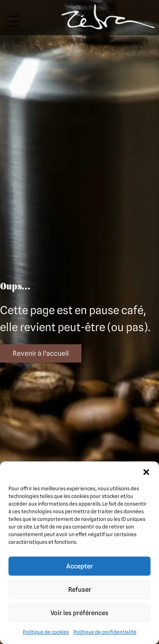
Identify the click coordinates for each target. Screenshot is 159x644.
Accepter (79, 566)
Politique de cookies (46, 632)
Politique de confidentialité (105, 632)
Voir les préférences (79, 613)
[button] (146, 472)
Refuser (80, 590)
